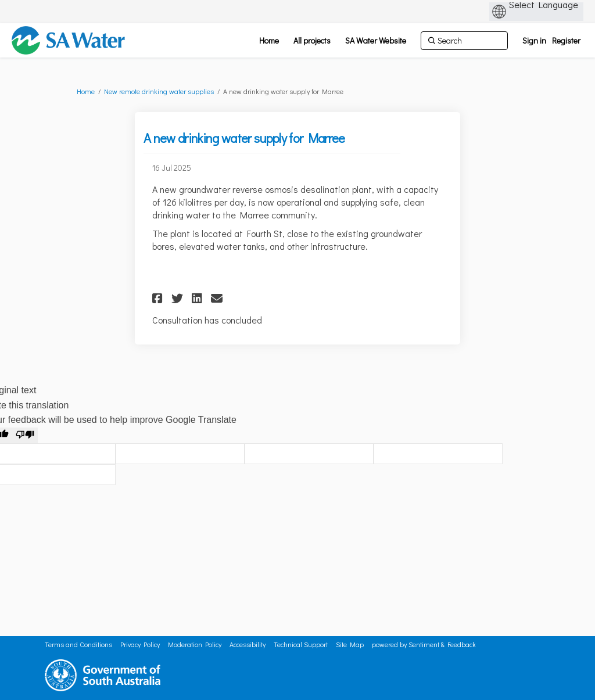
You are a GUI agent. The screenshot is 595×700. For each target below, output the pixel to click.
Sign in (534, 40)
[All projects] (312, 41)
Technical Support (301, 644)
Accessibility (248, 644)
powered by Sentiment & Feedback (424, 644)
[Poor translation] (25, 436)
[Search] (464, 41)
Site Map (350, 644)
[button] (159, 298)
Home (86, 91)
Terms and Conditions (78, 644)
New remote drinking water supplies (159, 91)
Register (566, 40)
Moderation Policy (195, 644)
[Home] (269, 41)
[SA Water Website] (376, 41)
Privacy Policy (140, 644)
